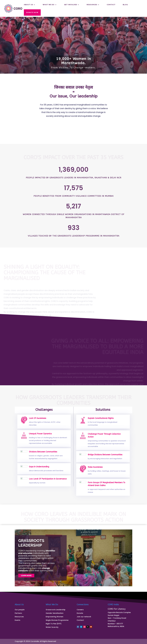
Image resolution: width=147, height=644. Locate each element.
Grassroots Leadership (56, 610)
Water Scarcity (52, 627)
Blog (125, 5)
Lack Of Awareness (38, 419)
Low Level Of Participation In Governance (47, 480)
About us (28, 5)
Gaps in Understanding (40, 468)
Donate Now (32, 12)
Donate (80, 613)
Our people (20, 610)
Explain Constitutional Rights (101, 419)
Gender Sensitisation (55, 613)
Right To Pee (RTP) (54, 624)
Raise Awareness (96, 468)
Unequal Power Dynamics (41, 435)
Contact (111, 5)
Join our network (84, 617)
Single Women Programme (57, 620)
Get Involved (71, 5)
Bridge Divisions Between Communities (105, 456)
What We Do (49, 5)
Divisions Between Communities (43, 453)
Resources (92, 5)
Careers (80, 610)
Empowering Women (54, 617)
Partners (18, 613)
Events (17, 620)
